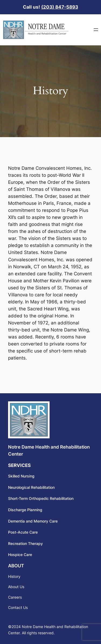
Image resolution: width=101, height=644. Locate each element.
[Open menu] (96, 30)
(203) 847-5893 (60, 7)
